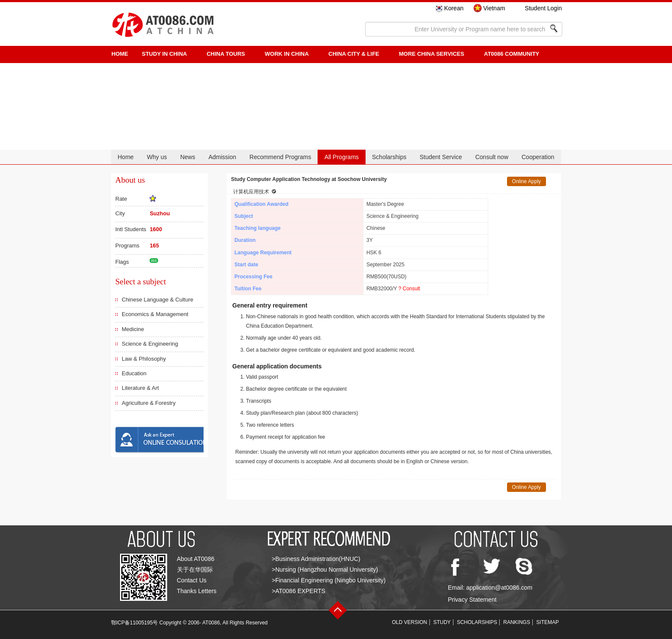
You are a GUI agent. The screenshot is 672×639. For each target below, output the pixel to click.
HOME (120, 54)
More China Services (432, 54)
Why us (157, 157)
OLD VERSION (410, 622)
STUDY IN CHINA (164, 54)
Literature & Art (140, 388)
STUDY (442, 622)
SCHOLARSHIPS (477, 622)
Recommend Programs (280, 157)
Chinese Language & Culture (157, 300)
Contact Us (192, 580)
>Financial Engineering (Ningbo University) (329, 580)
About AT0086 (196, 559)
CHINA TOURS (226, 54)
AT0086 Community (511, 54)
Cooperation (538, 157)
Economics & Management (155, 314)
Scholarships (389, 157)
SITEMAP (547, 622)
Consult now (492, 157)
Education (134, 373)
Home (125, 157)
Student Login (543, 8)
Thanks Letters (197, 591)
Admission (222, 157)
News (187, 157)
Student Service (441, 157)
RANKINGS (517, 622)
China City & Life (354, 54)
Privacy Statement (472, 600)
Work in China (287, 54)
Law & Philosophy (144, 359)
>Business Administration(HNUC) (316, 559)
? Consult (409, 289)
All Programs (342, 157)
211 (154, 261)
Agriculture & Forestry (149, 403)
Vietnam (494, 8)
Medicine (133, 329)
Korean (454, 8)
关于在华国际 (195, 570)
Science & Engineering (150, 344)
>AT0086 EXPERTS (298, 591)
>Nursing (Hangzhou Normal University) (325, 570)
